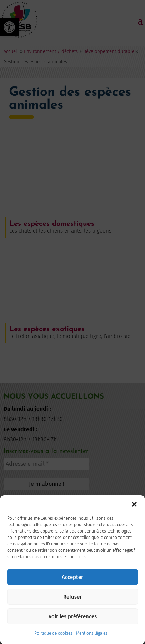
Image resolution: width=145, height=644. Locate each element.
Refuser (72, 597)
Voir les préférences (73, 616)
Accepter (72, 577)
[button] (134, 504)
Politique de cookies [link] (53, 633)
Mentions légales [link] (92, 633)
